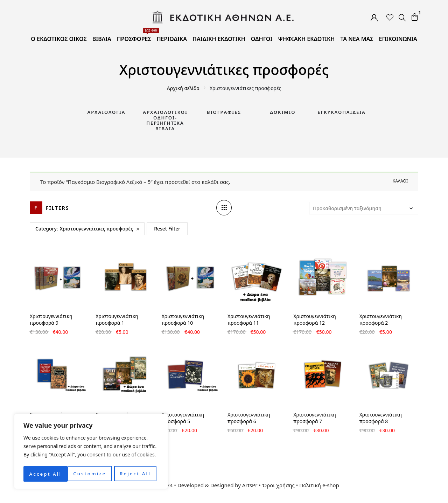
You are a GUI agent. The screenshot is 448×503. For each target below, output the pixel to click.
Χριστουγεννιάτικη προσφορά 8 (381, 418)
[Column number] (224, 208)
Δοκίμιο (283, 112)
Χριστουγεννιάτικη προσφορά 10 (183, 319)
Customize (45, 474)
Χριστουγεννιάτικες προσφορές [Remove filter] (96, 229)
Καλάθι (400, 181)
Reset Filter (167, 229)
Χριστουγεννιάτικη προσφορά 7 (314, 418)
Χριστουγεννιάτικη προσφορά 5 (183, 418)
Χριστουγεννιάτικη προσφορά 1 (117, 319)
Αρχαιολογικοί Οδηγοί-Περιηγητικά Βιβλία (165, 120)
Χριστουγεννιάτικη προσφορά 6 (249, 418)
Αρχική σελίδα (183, 88)
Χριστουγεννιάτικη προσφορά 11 (249, 319)
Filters (58, 208)
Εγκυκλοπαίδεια (342, 112)
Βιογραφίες (224, 112)
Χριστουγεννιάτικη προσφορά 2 (381, 319)
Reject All (91, 474)
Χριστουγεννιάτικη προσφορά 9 (51, 319)
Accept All (137, 474)
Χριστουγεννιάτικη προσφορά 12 (314, 319)
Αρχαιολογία (106, 112)
